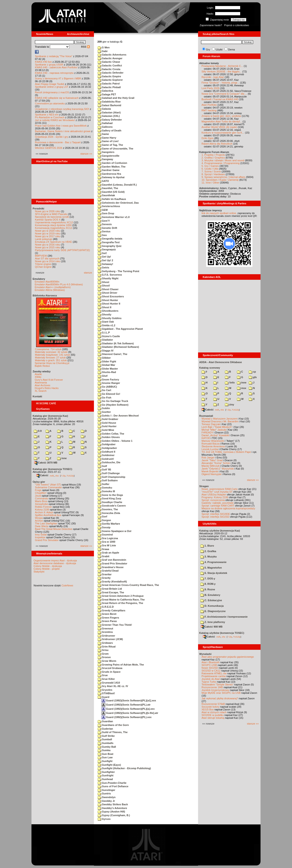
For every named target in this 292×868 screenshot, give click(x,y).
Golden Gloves (109, 437)
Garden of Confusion (112, 163)
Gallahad (105, 123)
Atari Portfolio (209, 105)
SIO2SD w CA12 (211, 671)
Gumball (105, 739)
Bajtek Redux (42, 366)
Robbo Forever (43, 507)
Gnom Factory (108, 380)
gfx (253, 377)
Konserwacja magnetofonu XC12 (54, 228)
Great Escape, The (111, 592)
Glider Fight (107, 361)
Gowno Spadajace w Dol (114, 531)
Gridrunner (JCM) (110, 639)
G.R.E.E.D (106, 607)
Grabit (103, 556)
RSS (85, 47)
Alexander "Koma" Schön (216, 463)
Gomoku (105, 488)
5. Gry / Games (210, 166)
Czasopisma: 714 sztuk (48, 349)
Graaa (103, 549)
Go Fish (104, 398)
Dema (231, 50)
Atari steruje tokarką (213, 718)
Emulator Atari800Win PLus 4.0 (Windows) (59, 284)
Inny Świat (41, 535)
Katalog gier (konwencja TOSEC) (52, 469)
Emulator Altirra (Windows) (50, 290)
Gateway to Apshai (111, 177)
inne (62, 458)
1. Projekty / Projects (213, 155)
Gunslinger (106, 790)
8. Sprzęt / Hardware (213, 174)
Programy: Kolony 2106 (215, 497)
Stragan (204, 486)
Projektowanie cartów (214, 676)
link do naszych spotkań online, (219, 213)
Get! (102, 253)
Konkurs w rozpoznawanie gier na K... (223, 133)
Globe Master (108, 369)
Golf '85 (104, 470)
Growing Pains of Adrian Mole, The (121, 665)
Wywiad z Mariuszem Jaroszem (219, 419)
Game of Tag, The (110, 145)
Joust (38, 496)
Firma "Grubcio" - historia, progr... (220, 83)
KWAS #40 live (43, 62)
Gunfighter (106, 772)
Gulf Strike (106, 736)
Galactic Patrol (109, 84)
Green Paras (107, 621)
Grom (103, 654)
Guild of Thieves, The (113, 732)
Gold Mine (106, 430)
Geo (102, 235)
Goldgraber (107, 444)
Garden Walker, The (112, 167)
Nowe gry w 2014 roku (48, 261)
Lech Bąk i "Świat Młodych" (217, 427)
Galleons (105, 127)
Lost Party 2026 (210, 88)
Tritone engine (43, 264)
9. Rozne (208, 589)
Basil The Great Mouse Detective (54, 529)
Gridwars (105, 643)
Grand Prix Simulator (47, 540)
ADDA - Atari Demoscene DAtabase (221, 362)
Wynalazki (205, 654)
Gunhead (105, 779)
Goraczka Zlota (109, 513)
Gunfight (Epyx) (109, 765)
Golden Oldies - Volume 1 (115, 441)
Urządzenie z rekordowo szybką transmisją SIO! (62, 109)
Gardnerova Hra (109, 174)
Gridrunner (106, 636)
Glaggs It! (106, 351)
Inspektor (40, 537)
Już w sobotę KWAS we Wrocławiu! (55, 120)
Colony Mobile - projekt (47, 569)
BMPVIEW (41, 256)
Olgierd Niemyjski (211, 474)
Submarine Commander (48, 487)
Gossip (104, 527)
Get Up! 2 (105, 260)
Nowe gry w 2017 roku (48, 236)
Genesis (105, 224)
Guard (103, 697)
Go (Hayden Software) (113, 405)
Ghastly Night (108, 278)
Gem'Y (104, 221)
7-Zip (63, 476)
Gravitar (105, 574)
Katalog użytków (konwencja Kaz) (220, 531)
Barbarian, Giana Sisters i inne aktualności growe (63, 131)
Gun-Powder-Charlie (112, 783)
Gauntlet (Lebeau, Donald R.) (117, 185)
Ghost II (104, 307)
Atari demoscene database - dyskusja (55, 563)
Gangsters (106, 152)
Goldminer (106, 455)
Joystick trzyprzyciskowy (215, 690)
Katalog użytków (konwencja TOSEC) (222, 633)
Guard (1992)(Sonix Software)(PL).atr (126, 705)
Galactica (105, 91)
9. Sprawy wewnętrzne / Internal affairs (223, 177)
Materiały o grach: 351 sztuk (51, 360)
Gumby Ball (107, 747)
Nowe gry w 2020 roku (48, 231)
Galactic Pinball (109, 87)
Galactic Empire (109, 76)
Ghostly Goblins (110, 318)
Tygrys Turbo (209, 682)
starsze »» (86, 154)
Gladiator (105, 340)
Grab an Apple (108, 553)
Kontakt (37, 396)
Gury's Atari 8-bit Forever (49, 380)
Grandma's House (111, 567)
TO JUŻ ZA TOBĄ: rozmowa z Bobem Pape (226, 452)
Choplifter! (41, 493)
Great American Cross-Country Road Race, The (128, 585)
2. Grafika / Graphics (213, 158)
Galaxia (104, 109)
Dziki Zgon (208, 138)
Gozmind (105, 535)
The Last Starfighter (46, 523)
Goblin (104, 408)
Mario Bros (41, 501)
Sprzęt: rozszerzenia (213, 500)
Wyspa (39, 518)
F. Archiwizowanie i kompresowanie (224, 617)
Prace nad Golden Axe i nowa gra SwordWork (61, 126)
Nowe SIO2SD (210, 668)
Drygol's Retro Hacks (47, 388)
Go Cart (104, 390)
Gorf (102, 516)
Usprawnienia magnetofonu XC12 (54, 222)
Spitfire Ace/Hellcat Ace (48, 515)
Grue (103, 675)
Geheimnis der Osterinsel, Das (118, 203)
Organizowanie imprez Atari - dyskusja (55, 560)
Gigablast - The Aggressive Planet (120, 329)
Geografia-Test (109, 242)
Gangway (105, 159)
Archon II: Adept (44, 512)
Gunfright (106, 775)
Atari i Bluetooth (211, 662)
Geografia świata (110, 239)
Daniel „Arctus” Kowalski (215, 435)
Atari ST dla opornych (47, 258)
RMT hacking (209, 110)
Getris (103, 268)
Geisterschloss (109, 206)
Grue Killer (106, 679)
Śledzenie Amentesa (213, 446)
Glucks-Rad (107, 372)
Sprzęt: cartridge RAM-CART (218, 506)
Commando (42, 498)
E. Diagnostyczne (213, 611)
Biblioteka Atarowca (45, 296)
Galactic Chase (109, 62)
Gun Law (105, 757)
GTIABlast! (106, 693)
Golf (102, 466)
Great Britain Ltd (110, 589)
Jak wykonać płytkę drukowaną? (220, 698)
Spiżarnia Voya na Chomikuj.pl (52, 363)
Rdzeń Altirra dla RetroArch (217, 144)
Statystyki (39, 572)
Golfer (103, 484)
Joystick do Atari (211, 679)
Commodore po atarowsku (50, 103)
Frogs (38, 490)
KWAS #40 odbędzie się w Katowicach (57, 98)
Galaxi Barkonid (109, 105)
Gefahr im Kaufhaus (112, 199)
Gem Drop (106, 213)
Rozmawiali (206, 416)
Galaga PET (107, 94)
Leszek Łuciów (210, 449)
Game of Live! (108, 141)
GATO (103, 181)
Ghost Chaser (108, 289)
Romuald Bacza (211, 444)
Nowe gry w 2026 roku (48, 211)
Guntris (104, 793)
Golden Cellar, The (111, 434)
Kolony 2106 (42, 510)
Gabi (103, 51)
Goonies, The (108, 509)
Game (103, 134)
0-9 (38, 431)
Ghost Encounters (111, 296)
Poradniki (38, 208)
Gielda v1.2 (106, 325)
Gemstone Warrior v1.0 (114, 217)
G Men (104, 47)
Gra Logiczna (108, 538)
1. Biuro (207, 546)
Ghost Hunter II (109, 304)
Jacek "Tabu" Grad (212, 460)
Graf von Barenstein (112, 560)
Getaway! (105, 264)
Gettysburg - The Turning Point (118, 271)
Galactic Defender (111, 73)
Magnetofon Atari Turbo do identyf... (222, 121)
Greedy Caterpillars (112, 610)
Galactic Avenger (110, 58)
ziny (229, 404)
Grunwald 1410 (109, 683)
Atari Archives (42, 385)
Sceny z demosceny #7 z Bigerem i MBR (58, 78)
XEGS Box (208, 709)
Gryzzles (105, 690)
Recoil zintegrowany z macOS (52, 92)
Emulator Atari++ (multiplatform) (53, 287)
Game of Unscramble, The (115, 149)
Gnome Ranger (109, 383)
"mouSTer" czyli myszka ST (217, 492)
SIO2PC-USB (209, 665)
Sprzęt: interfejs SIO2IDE (216, 514)
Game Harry (107, 138)
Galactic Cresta (109, 69)
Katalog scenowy (210, 368)
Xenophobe (41, 504)
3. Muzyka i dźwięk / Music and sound (223, 160)
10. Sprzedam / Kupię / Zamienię (220, 180)
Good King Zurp (109, 498)
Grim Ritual (107, 647)
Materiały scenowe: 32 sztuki (51, 352)
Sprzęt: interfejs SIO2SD (215, 517)
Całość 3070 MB (46, 463)
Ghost (103, 282)
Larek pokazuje (44, 239)
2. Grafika (208, 551)
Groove (104, 657)
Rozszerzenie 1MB (212, 687)
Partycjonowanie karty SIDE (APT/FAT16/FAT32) (62, 250)
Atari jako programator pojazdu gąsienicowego (228, 657)
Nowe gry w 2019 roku (48, 233)
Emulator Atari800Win (47, 282)
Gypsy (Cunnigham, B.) (114, 815)
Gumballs (106, 743)
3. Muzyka (208, 557)
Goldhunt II (106, 452)
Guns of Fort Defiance (113, 786)
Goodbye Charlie (110, 502)
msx (242, 388)
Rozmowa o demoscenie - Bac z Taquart (58, 142)
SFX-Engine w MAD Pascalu (51, 214)
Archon (39, 521)
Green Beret (107, 614)
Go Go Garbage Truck (113, 401)
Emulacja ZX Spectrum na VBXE (53, 242)
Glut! (103, 376)
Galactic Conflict (110, 65)
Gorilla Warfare (109, 524)
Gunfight (105, 761)
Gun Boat (106, 754)
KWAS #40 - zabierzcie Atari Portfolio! (56, 67)
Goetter (104, 412)
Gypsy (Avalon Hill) (111, 812)
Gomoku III (106, 491)
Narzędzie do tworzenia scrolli (52, 217)
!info (230, 383)
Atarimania (41, 383)
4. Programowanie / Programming (221, 163)
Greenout (105, 628)
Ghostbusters (108, 311)
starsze (88, 273)
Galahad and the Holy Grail (116, 98)
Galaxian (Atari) (109, 112)
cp (252, 372)
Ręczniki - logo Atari (213, 77)
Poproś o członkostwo (237, 25)
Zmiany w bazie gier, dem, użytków (221, 116)
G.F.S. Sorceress (110, 275)
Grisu (103, 650)
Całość (42, 475)
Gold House (107, 423)
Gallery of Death (109, 131)
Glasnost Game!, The (112, 354)
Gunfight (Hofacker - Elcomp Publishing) (124, 768)
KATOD (206, 438)
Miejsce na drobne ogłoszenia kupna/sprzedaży (228, 508)
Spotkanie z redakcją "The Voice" (54, 56)
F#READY (207, 432)
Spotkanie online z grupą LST (52, 87)
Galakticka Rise (109, 102)
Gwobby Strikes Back (113, 804)
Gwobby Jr (106, 801)
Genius (104, 231)
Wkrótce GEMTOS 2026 (49, 148)
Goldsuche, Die (109, 462)
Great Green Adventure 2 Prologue (121, 596)
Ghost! (104, 286)
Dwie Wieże (42, 526)
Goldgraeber (107, 448)
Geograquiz (107, 249)
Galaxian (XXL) (109, 116)
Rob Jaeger (208, 457)
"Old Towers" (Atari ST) (48, 485)
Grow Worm (107, 661)
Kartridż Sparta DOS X (48, 220)
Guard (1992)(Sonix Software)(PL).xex (127, 717)
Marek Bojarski (210, 471)
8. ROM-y (208, 584)
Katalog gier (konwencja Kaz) (50, 416)
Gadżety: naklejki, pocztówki (217, 503)
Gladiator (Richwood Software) (118, 347)
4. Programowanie (213, 562)
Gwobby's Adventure (112, 808)
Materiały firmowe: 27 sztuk (50, 358)
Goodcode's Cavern (112, 506)
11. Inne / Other (210, 183)
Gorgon (104, 520)
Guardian (105, 721)
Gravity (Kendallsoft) (112, 582)
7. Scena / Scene (211, 171)
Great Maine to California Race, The (121, 600)
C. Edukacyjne (211, 600)
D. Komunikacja (212, 606)
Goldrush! (106, 459)
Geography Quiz (110, 246)
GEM (103, 210)
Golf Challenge (109, 473)
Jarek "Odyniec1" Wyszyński (218, 469)
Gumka (104, 750)
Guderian (105, 729)
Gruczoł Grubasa (110, 668)
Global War (106, 365)
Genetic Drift (107, 228)
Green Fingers (108, 618)
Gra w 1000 (106, 542)
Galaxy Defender (110, 120)
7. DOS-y (208, 579)
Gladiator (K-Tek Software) (116, 343)
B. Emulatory (210, 595)
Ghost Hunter (108, 300)
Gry (208, 50)
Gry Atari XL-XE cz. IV (113, 686)
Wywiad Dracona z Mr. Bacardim (220, 421)
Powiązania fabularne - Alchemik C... (222, 66)
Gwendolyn (107, 797)
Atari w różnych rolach (214, 712)
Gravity (104, 578)
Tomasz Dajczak (211, 424)
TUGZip (70, 476)
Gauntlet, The (108, 188)
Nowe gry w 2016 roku (48, 245)
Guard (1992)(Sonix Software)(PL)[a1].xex (129, 700)
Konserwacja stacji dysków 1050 (53, 225)
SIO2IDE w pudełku (213, 715)
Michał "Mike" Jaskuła (214, 430)
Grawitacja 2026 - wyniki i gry (51, 137)
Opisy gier (39, 482)
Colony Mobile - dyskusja (48, 566)
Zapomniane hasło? (211, 25)
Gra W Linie (107, 545)
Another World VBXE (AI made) (219, 127)
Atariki (38, 374)
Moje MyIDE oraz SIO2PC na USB (221, 693)
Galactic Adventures (112, 55)
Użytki (219, 50)
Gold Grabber (108, 419)
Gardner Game (109, 170)
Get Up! (104, 257)
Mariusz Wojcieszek (213, 441)
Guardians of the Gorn (113, 725)
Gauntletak (106, 195)
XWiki (38, 377)
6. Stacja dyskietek (214, 573)
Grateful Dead (108, 571)
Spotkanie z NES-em (47, 115)
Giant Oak (106, 322)
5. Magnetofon (211, 568)
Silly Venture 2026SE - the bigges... (222, 72)
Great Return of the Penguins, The (120, 603)
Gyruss (104, 819)
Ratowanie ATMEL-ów (214, 673)
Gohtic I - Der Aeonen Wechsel (118, 416)
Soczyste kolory (210, 707)
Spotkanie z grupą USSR (49, 65)
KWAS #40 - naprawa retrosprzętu (54, 73)
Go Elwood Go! (109, 394)
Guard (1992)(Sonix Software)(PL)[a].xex (128, 709)
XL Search (41, 391)
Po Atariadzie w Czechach (50, 117)
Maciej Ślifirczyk (211, 466)
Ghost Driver (107, 293)
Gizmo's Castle (109, 336)
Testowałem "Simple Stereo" (217, 684)
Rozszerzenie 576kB (213, 704)
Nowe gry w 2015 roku (48, 247)
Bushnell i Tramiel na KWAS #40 (220, 99)
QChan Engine (43, 267)
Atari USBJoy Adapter (214, 495)
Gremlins (105, 632)
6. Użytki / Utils (210, 169)
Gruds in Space (109, 672)
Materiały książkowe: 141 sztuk (53, 355)
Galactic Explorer (110, 80)
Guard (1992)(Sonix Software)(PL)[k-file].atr (130, 713)
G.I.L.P (104, 333)
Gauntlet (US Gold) (111, 192)
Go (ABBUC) (107, 387)
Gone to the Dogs (110, 495)
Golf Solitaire (108, 480)
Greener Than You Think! (115, 625)
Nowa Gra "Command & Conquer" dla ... (224, 94)
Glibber (104, 358)
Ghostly (104, 314)
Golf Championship (112, 477)
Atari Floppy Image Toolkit (50, 84)
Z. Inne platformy (213, 622)
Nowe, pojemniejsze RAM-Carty (220, 489)
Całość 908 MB (212, 627)
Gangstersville (109, 156)
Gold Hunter (107, 426)
